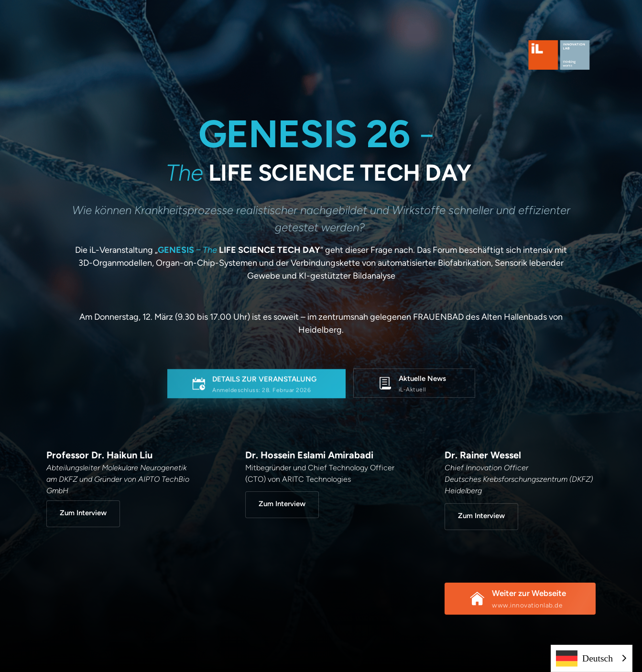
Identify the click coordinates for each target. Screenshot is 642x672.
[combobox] (592, 658)
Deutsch (584, 658)
